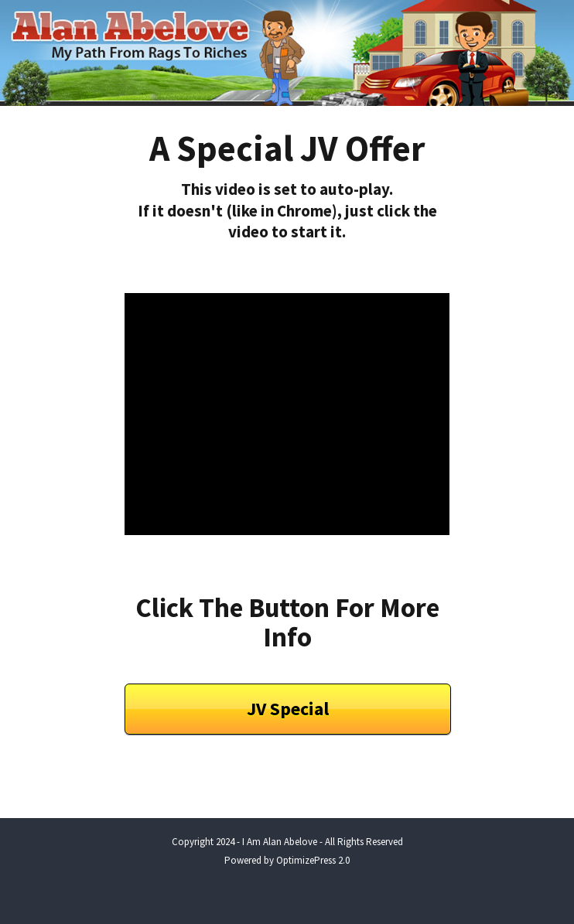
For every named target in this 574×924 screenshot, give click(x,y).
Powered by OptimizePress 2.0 (287, 860)
